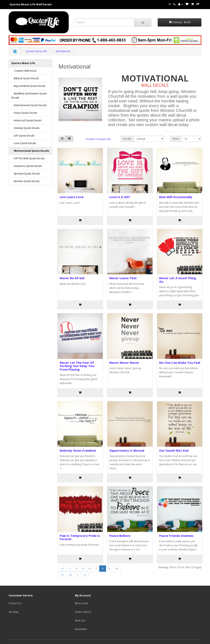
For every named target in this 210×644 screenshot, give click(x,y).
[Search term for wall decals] (105, 22)
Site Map (14, 612)
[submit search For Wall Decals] (143, 22)
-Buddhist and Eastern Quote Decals (29, 96)
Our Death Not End (174, 450)
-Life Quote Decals (23, 136)
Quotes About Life (36, 51)
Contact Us (15, 603)
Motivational (63, 51)
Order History (83, 612)
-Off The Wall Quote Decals (28, 158)
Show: (176, 139)
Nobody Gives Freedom (78, 450)
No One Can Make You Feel (180, 363)
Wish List (80, 620)
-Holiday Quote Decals (25, 128)
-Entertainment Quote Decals (29, 105)
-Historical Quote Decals (26, 120)
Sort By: (127, 139)
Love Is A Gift (120, 197)
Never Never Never (124, 363)
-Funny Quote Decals (24, 113)
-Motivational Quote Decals (30, 151)
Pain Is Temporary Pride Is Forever (80, 537)
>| (85, 575)
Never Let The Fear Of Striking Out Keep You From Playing (77, 366)
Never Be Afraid (72, 278)
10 (116, 569)
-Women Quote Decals (25, 181)
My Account (82, 603)
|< (63, 569)
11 (62, 575)
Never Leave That (123, 278)
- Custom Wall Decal (24, 71)
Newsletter (81, 629)
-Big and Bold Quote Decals (28, 86)
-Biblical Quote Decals (25, 78)
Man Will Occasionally (176, 197)
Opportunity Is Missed (127, 450)
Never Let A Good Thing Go (178, 280)
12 (70, 575)
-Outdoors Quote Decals (27, 166)
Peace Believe (120, 536)
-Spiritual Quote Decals (26, 174)
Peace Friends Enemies (176, 536)
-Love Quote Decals (24, 143)
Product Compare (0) (98, 139)
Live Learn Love (72, 197)
